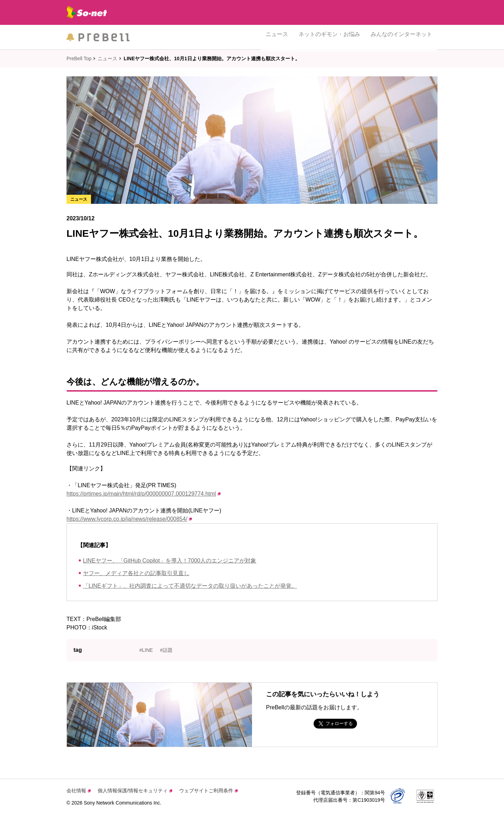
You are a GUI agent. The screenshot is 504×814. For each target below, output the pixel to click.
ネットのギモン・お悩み (329, 37)
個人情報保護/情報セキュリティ (135, 791)
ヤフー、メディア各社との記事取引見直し (136, 573)
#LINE (146, 650)
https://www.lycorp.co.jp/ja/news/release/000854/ (129, 519)
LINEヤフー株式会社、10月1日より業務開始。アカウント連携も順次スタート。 (212, 58)
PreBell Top (79, 58)
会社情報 (79, 791)
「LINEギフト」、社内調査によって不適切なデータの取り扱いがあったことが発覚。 (190, 586)
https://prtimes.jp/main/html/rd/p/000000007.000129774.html (143, 494)
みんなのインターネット (401, 37)
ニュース (277, 37)
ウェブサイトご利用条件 (208, 791)
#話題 (166, 650)
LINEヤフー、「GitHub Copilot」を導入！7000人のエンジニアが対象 (170, 561)
